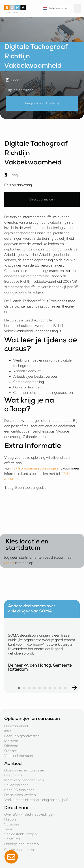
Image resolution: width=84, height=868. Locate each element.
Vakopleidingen (16, 785)
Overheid (11, 751)
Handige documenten (22, 844)
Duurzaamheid (16, 726)
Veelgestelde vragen (20, 834)
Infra (8, 731)
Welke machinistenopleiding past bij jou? (36, 800)
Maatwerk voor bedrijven (24, 780)
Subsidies (12, 824)
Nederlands (53, 8)
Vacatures (12, 839)
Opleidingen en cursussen (25, 770)
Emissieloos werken (20, 795)
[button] (78, 9)
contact (8, 563)
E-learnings (13, 775)
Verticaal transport (19, 756)
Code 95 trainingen (19, 790)
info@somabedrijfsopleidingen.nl (35, 468)
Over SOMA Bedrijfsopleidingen (29, 814)
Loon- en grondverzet (22, 736)
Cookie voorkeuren (19, 850)
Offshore (11, 746)
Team (9, 829)
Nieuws (10, 819)
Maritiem (11, 741)
